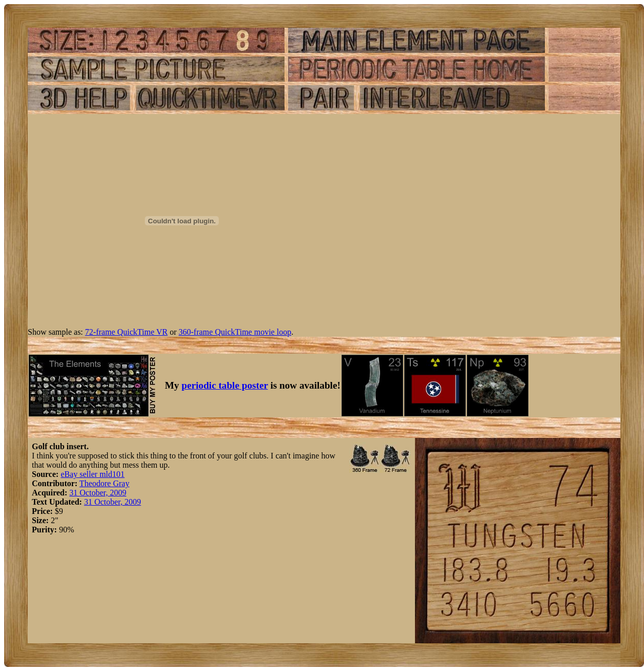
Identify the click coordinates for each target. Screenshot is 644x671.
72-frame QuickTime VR (127, 332)
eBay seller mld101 (92, 474)
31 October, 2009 (98, 493)
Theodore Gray (105, 483)
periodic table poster (225, 385)
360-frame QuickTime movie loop (235, 332)
